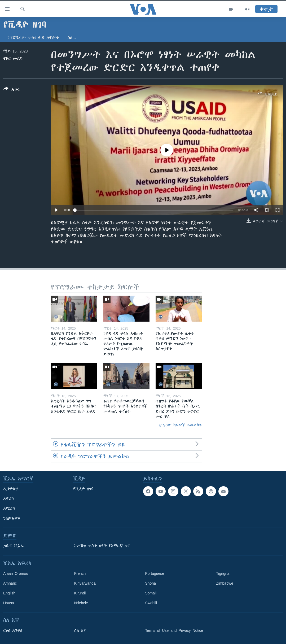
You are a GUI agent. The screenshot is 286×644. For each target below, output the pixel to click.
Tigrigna (223, 573)
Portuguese (155, 573)
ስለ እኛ (80, 630)
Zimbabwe (225, 583)
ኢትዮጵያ (11, 489)
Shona (151, 583)
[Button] (12, 90)
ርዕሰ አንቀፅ (13, 630)
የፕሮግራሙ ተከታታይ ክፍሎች (33, 38)
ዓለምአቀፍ (12, 518)
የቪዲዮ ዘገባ (83, 489)
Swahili (151, 603)
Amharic (10, 583)
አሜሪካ (9, 509)
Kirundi (80, 593)
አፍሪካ (8, 499)
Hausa (8, 603)
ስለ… (72, 38)
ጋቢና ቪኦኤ (13, 546)
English (9, 593)
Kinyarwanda (85, 583)
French (80, 573)
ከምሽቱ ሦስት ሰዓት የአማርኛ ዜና (102, 546)
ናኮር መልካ (13, 59)
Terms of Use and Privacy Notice (174, 630)
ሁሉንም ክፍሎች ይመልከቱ (181, 425)
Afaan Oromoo (16, 573)
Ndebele (81, 603)
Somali (151, 593)
